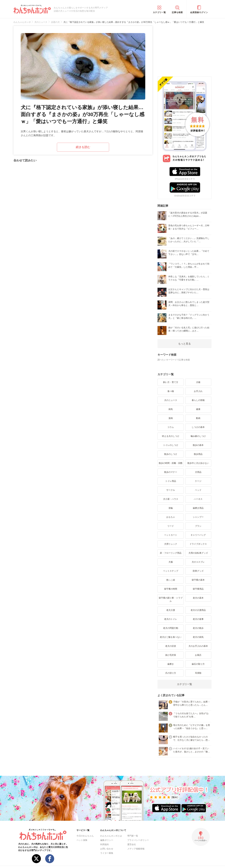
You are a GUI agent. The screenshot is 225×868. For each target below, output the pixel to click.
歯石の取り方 (198, 664)
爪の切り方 (171, 673)
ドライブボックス (198, 544)
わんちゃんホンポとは (111, 836)
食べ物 (171, 391)
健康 (198, 409)
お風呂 (198, 655)
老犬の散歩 (198, 628)
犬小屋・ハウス (171, 499)
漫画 (171, 418)
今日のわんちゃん (85, 836)
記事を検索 (177, 12)
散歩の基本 (198, 445)
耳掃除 (198, 673)
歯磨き (171, 664)
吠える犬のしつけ (171, 436)
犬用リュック (171, 544)
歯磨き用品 (198, 508)
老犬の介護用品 (198, 610)
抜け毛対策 (171, 655)
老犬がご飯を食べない (171, 637)
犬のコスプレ (198, 562)
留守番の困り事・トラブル (171, 600)
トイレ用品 (171, 481)
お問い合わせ (107, 849)
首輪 (171, 508)
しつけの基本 (198, 427)
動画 (198, 418)
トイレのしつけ (171, 445)
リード (171, 526)
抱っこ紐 (171, 580)
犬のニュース (171, 400)
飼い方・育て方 (171, 382)
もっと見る (184, 344)
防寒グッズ (198, 571)
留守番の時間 (171, 589)
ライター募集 (107, 853)
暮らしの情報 (198, 400)
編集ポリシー (107, 840)
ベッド (198, 490)
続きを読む (83, 147)
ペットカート (171, 535)
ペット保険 (82, 840)
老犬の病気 (198, 637)
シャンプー (198, 517)
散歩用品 (198, 454)
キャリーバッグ (198, 535)
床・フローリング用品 (171, 553)
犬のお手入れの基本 (198, 646)
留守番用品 (198, 589)
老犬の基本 (198, 598)
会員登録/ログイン (199, 12)
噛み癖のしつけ (198, 436)
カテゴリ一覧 (159, 12)
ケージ (198, 481)
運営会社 (132, 844)
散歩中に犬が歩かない (198, 463)
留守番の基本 (198, 580)
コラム (171, 427)
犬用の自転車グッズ (198, 553)
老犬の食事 (198, 619)
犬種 (198, 382)
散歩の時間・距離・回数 (171, 463)
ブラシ (198, 526)
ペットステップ (171, 571)
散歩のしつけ (171, 454)
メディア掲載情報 (136, 849)
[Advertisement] (184, 48)
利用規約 (105, 844)
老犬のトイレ (171, 619)
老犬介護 (171, 610)
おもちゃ (171, 517)
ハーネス (198, 499)
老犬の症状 (171, 646)
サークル (171, 490)
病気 (171, 409)
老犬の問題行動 (171, 628)
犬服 (171, 562)
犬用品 (198, 472)
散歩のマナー (171, 472)
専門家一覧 (133, 836)
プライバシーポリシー (138, 840)
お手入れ (198, 391)
